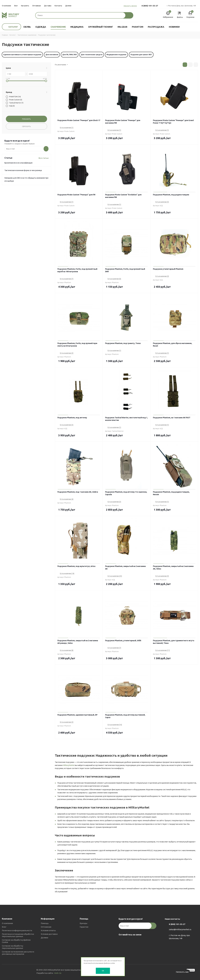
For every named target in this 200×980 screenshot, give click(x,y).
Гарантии (84, 927)
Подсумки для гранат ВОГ (141, 55)
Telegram (128, 941)
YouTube (134, 941)
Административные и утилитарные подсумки (22, 55)
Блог (4, 927)
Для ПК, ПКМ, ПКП (70, 55)
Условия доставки (49, 934)
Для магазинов (52, 55)
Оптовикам (46, 927)
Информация (48, 919)
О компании (7, 923)
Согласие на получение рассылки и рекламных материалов (18, 953)
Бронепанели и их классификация (18, 163)
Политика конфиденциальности (17, 930)
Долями (44, 938)
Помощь (45, 923)
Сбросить (26, 126)
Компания (7, 919)
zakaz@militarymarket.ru (180, 929)
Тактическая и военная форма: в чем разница (23, 170)
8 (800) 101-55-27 (150, 6)
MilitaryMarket (69, 765)
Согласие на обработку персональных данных (12, 947)
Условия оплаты (48, 930)
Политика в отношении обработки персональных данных (18, 935)
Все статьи (43, 158)
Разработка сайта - (49, 973)
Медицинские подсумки (116, 55)
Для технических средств (92, 55)
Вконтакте (121, 941)
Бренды (83, 923)
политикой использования (94, 963)
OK (103, 971)
